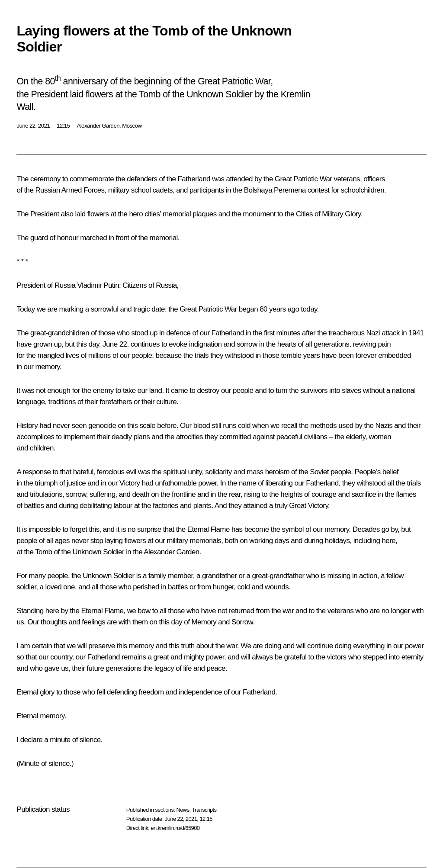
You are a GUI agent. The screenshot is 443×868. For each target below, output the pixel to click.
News (183, 810)
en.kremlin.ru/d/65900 (175, 828)
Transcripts (204, 810)
